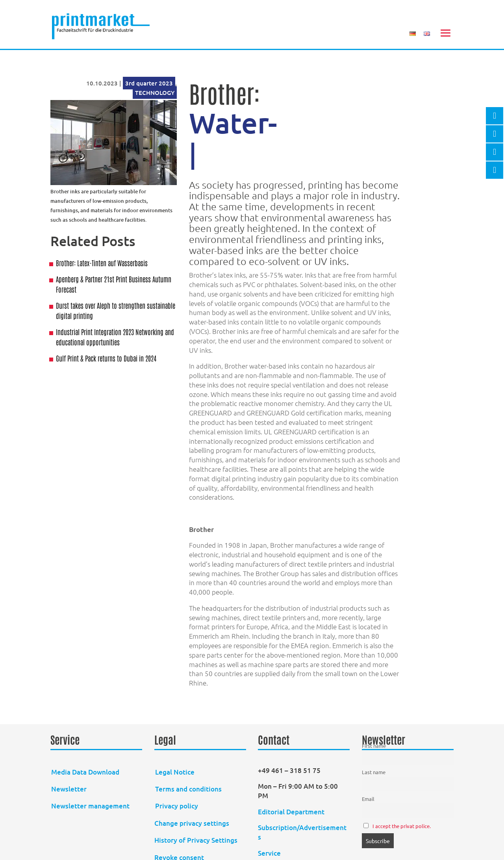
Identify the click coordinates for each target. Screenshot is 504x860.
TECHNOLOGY (155, 93)
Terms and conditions (188, 789)
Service (269, 853)
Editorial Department (292, 812)
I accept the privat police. (402, 826)
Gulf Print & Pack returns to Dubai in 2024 (106, 358)
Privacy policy (177, 806)
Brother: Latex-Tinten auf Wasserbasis (102, 263)
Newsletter (69, 789)
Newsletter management (90, 806)
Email (368, 799)
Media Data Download (85, 772)
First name (374, 746)
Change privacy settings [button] (192, 823)
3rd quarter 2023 (149, 83)
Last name (374, 772)
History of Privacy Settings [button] (196, 840)
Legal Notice (175, 772)
